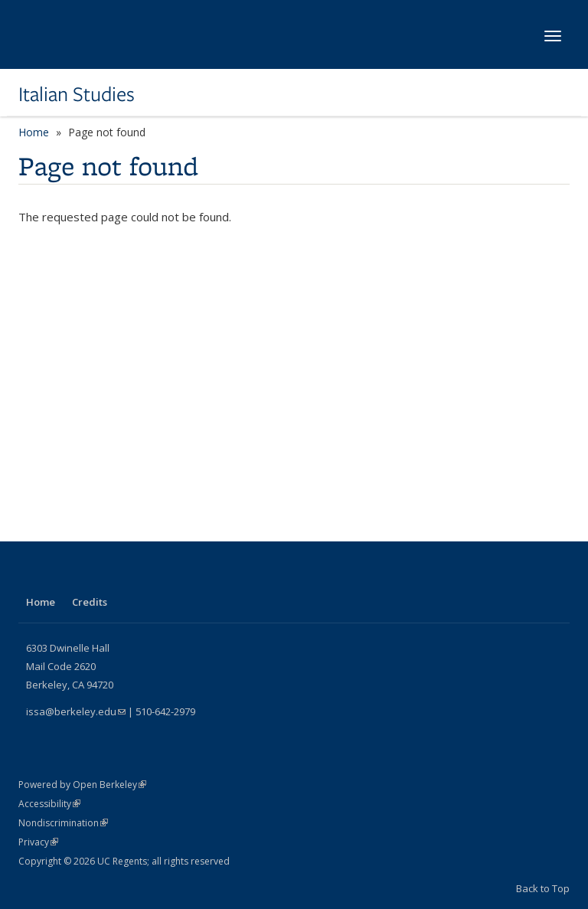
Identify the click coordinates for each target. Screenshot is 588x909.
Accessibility (49, 804)
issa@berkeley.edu (76, 711)
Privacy (38, 842)
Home (34, 132)
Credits (90, 602)
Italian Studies (77, 94)
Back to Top (543, 888)
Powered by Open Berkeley (82, 785)
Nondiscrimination (63, 823)
